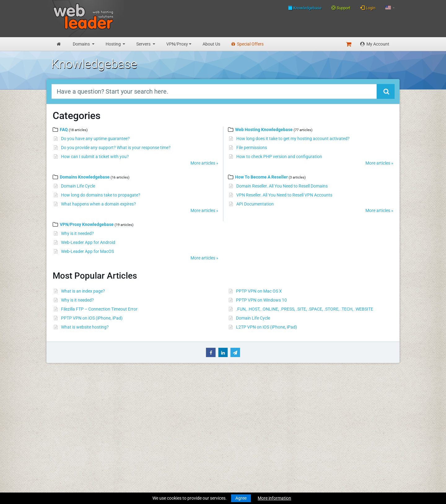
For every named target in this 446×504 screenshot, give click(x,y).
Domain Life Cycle (78, 186)
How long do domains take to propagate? (101, 195)
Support (341, 8)
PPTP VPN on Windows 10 (261, 300)
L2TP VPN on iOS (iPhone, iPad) (267, 327)
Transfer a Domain (69, 418)
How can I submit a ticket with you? (95, 157)
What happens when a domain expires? (98, 204)
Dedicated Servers (68, 460)
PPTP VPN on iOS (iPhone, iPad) (92, 318)
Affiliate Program (141, 465)
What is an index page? (83, 291)
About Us (211, 44)
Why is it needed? (77, 233)
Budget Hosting (66, 429)
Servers (144, 44)
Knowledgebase (305, 8)
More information (274, 498)
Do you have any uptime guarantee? (95, 139)
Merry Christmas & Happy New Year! (233, 411)
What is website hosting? (85, 327)
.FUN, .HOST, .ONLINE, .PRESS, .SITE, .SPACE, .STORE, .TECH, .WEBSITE (305, 309)
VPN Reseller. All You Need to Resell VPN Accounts (284, 195)
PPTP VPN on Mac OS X (259, 291)
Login (368, 8)
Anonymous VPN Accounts (77, 471)
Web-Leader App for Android (88, 242)
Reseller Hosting (67, 442)
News (57, 400)
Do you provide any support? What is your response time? (116, 148)
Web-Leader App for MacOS (87, 251)
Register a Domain (69, 411)
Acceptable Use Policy (146, 453)
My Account (375, 44)
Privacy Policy (138, 447)
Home (57, 393)
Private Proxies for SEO (73, 478)
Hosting (114, 44)
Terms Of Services (142, 440)
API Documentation (255, 204)
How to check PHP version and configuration (279, 157)
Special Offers (247, 44)
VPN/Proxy (177, 44)
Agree (241, 498)
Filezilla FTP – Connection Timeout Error (99, 309)
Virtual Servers (65, 453)
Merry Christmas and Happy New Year (235, 393)
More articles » (204, 163)
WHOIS (132, 411)
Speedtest (134, 418)
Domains (82, 44)
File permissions (252, 148)
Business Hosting (68, 435)
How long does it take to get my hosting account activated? (293, 139)
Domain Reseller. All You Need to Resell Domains (282, 186)
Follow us (355, 410)
